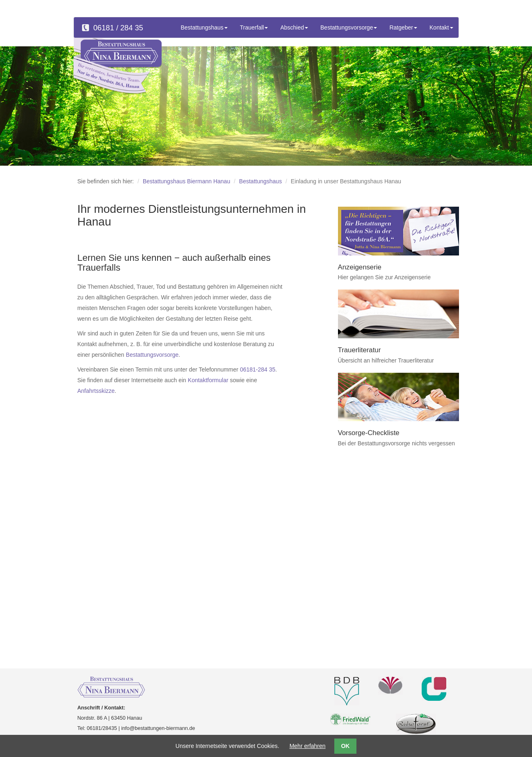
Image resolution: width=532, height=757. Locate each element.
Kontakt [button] (441, 27)
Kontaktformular (208, 380)
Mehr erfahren (308, 746)
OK (345, 746)
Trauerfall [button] (254, 27)
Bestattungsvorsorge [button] (349, 27)
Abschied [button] (294, 27)
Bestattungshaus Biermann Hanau (186, 181)
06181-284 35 (258, 369)
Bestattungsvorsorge (152, 355)
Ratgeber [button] (403, 27)
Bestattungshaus (260, 181)
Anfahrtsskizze (96, 391)
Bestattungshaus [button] (204, 27)
